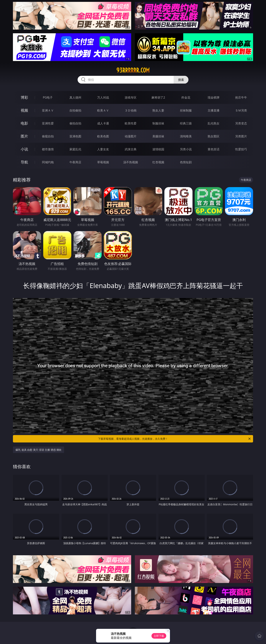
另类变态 (241, 123)
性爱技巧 (241, 149)
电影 (24, 123)
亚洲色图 (75, 136)
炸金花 (186, 97)
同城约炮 (48, 162)
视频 (24, 110)
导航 (24, 162)
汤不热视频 (131, 162)
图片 (24, 136)
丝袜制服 (186, 110)
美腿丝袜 (158, 136)
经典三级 (186, 123)
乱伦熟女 (214, 123)
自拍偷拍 (75, 110)
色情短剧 (186, 162)
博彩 (24, 97)
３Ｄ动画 (131, 110)
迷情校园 (158, 149)
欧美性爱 (131, 123)
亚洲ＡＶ (48, 110)
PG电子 (48, 97)
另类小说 (186, 149)
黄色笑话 (214, 149)
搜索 (181, 80)
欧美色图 (103, 136)
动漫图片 (131, 136)
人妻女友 (103, 149)
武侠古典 (131, 149)
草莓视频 (103, 162)
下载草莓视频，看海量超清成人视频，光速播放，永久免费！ (175, 439)
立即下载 (159, 636)
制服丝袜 (158, 123)
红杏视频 (158, 162)
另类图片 (241, 136)
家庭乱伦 (75, 149)
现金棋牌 (214, 97)
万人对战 (103, 97)
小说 (24, 149)
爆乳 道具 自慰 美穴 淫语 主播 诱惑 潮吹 (39, 450)
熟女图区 (214, 136)
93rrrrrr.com (133, 70)
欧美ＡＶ (103, 110)
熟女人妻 (158, 110)
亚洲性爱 (48, 123)
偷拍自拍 (75, 123)
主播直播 (214, 110)
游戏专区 (131, 97)
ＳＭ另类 (241, 110)
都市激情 (48, 149)
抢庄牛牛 (241, 97)
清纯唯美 (186, 136)
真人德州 (75, 97)
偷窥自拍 (48, 136)
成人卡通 (103, 123)
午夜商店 (75, 162)
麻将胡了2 (158, 97)
